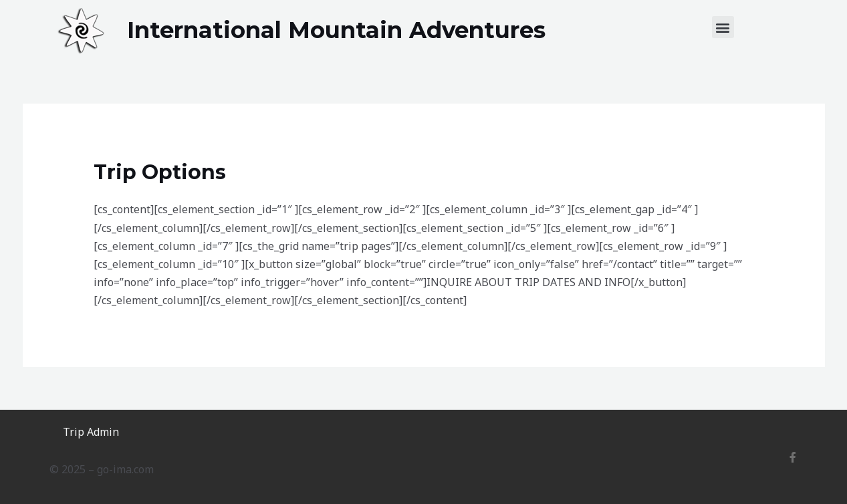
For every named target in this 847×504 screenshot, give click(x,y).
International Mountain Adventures (336, 30)
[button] (723, 27)
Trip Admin (91, 432)
